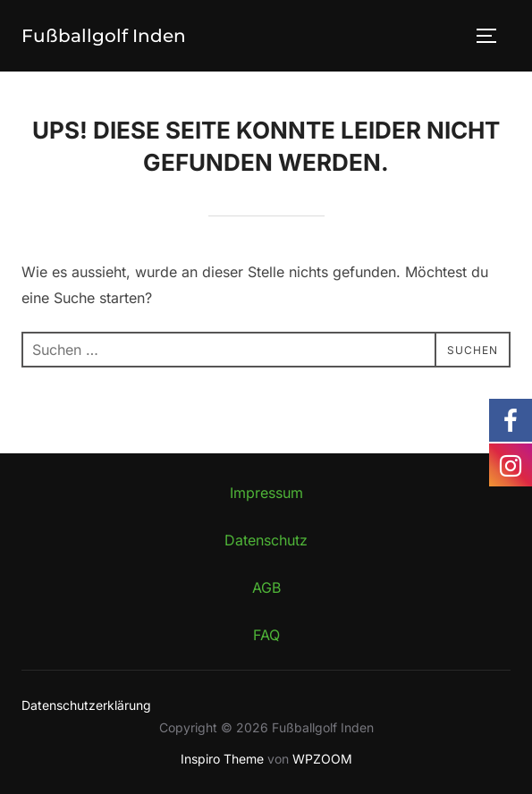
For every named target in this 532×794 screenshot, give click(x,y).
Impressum (266, 493)
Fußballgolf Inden (104, 36)
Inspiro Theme (222, 759)
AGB (266, 587)
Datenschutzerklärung (86, 705)
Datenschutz (266, 540)
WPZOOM (322, 759)
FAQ (266, 635)
